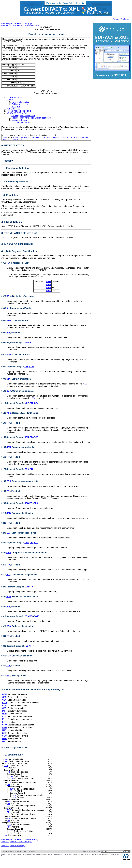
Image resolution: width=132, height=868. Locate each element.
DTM (9, 320)
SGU (27, 437)
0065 (49, 282)
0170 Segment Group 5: (13, 469)
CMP (27, 543)
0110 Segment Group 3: (13, 403)
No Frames (126, 19)
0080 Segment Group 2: (13, 367)
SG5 (36, 437)
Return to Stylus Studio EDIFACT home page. (17, 24)
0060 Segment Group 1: (13, 342)
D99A (43, 137)
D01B (71, 137)
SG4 (36, 403)
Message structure (20, 120)
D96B (16, 137)
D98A (32, 137)
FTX (8, 333)
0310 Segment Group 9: (13, 616)
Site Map (4, 859)
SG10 (36, 616)
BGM (9, 296)
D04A (15, 139)
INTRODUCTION (14, 97)
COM (31, 367)
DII (8, 308)
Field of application (20, 104)
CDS (27, 616)
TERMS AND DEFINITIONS (19, 111)
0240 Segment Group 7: (13, 543)
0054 (49, 288)
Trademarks (31, 859)
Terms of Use (22, 859)
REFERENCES (13, 109)
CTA (26, 367)
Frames (116, 19)
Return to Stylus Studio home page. (13, 854)
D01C (77, 137)
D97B (27, 137)
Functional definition (20, 102)
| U (8, 263)
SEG (27, 503)
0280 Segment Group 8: (13, 587)
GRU (27, 469)
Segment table (23, 122)
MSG (27, 403)
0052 (49, 285)
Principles (16, 107)
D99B (49, 137)
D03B (10, 139)
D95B (4, 137)
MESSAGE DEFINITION (17, 113)
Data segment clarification (23, 116)
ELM (27, 587)
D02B (88, 137)
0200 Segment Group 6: (13, 503)
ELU (36, 503)
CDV (28, 646)
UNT (8, 676)
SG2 (32, 342)
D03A (4, 139)
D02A (82, 137)
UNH (4, 739)
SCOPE (10, 100)
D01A (65, 137)
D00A (54, 137)
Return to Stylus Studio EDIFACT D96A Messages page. (20, 25)
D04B (21, 139)
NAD (27, 342)
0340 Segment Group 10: (13, 646)
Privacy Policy (12, 859)
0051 (49, 291)
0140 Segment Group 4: (13, 437)
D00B (60, 137)
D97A (21, 137)
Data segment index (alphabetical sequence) (31, 118)
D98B (38, 137)
